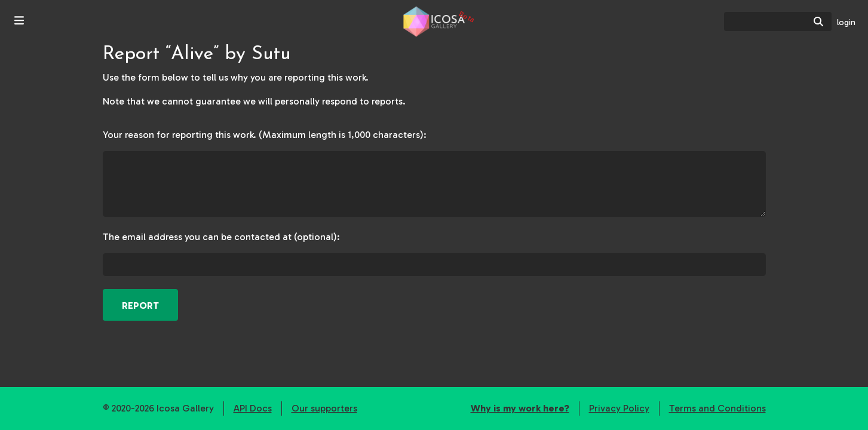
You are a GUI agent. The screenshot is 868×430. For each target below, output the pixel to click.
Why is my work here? (520, 408)
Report (140, 305)
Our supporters (324, 408)
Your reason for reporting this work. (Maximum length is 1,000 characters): (265, 135)
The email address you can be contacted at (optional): (221, 237)
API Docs (253, 408)
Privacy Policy (619, 408)
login (846, 22)
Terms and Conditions (717, 408)
